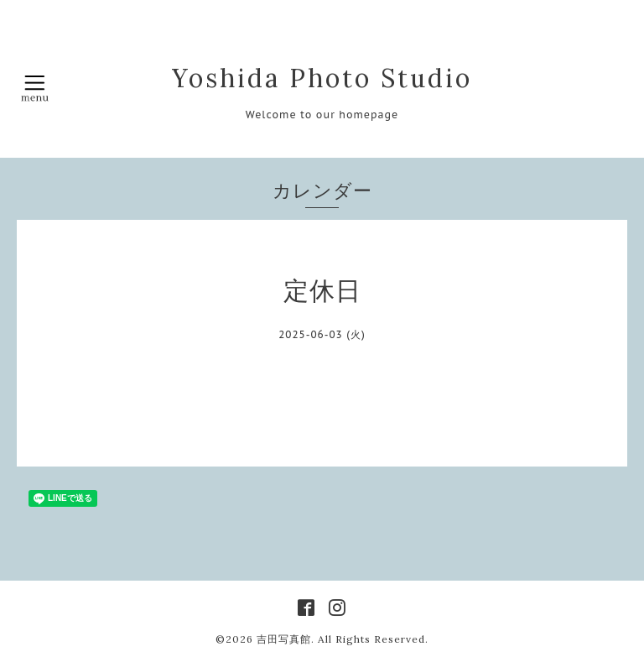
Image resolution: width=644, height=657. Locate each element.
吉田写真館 (284, 639)
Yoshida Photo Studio (322, 78)
